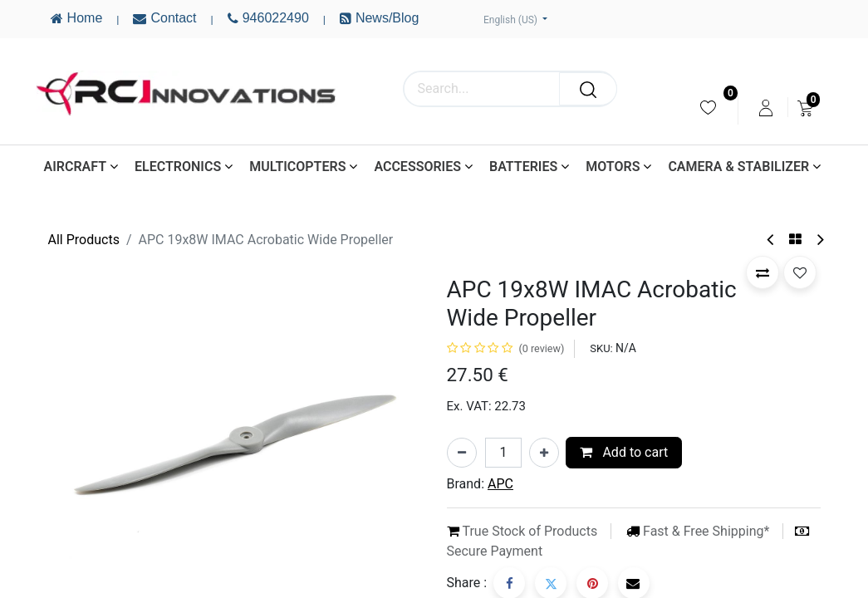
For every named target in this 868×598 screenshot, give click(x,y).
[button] (763, 272)
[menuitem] (708, 108)
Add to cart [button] (624, 452)
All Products (84, 240)
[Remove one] (462, 453)
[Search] (588, 89)
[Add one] (544, 453)
